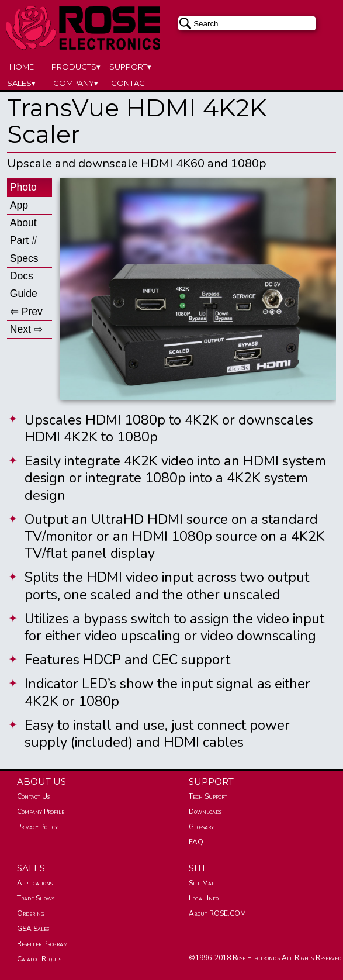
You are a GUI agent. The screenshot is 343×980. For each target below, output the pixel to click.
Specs (24, 258)
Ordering (31, 913)
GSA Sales (33, 929)
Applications (35, 883)
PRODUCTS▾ (76, 67)
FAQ (196, 842)
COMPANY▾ (76, 83)
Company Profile (41, 812)
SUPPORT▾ (130, 67)
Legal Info (204, 898)
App (19, 205)
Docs (22, 276)
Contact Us (33, 796)
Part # (24, 240)
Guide (24, 294)
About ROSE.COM (217, 913)
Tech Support (208, 796)
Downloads (205, 812)
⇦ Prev (26, 312)
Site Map (202, 883)
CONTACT (130, 83)
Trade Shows (36, 898)
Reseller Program (42, 944)
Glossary (201, 827)
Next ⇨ (26, 329)
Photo (23, 187)
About (23, 223)
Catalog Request (41, 959)
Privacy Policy (37, 827)
